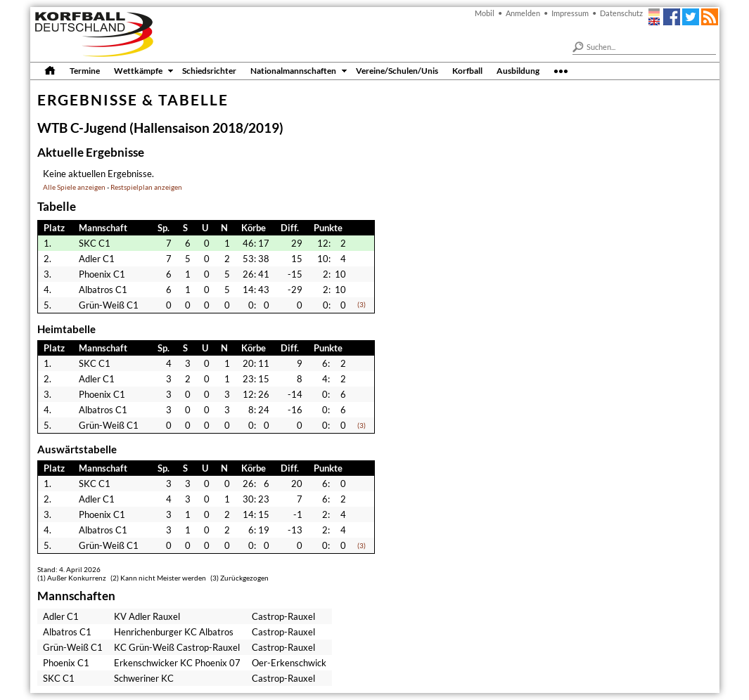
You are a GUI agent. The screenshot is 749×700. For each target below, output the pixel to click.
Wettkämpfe (138, 70)
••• (561, 70)
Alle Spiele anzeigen (74, 187)
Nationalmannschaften (293, 70)
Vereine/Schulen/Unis (397, 70)
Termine (85, 70)
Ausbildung (518, 70)
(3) (361, 305)
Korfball (467, 70)
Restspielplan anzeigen (146, 187)
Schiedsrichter (209, 70)
